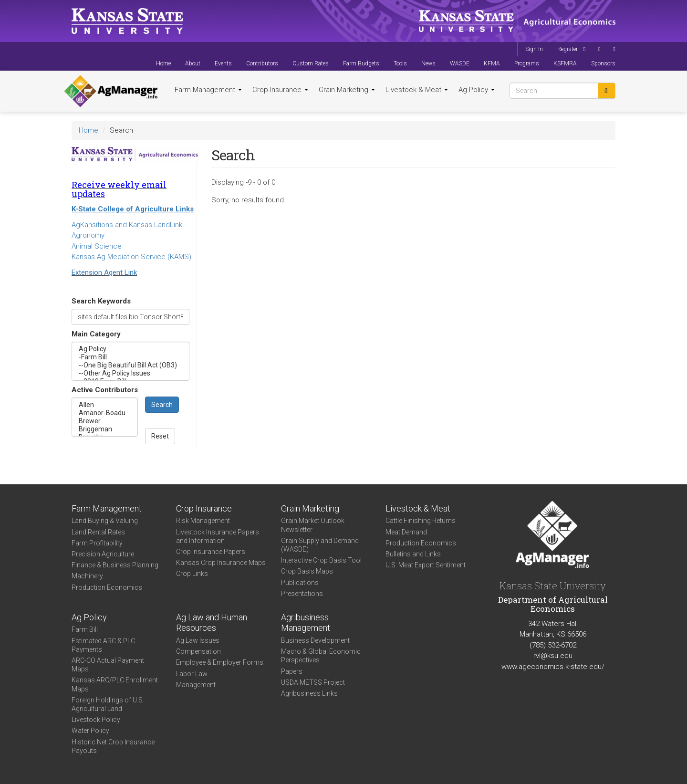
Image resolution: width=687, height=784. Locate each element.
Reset (160, 436)
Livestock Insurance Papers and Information (218, 536)
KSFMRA (565, 63)
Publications (300, 583)
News (428, 63)
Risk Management (203, 521)
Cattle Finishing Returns (421, 521)
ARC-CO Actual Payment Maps (108, 665)
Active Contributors (105, 390)
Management (196, 685)
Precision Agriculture (103, 554)
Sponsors (603, 63)
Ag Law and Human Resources (212, 623)
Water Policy (90, 731)
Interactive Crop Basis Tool (321, 560)
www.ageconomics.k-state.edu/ (553, 667)
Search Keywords (101, 301)
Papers (292, 671)
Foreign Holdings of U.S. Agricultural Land (108, 704)
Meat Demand (406, 532)
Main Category (96, 334)
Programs (527, 63)
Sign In (534, 49)
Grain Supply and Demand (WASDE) (320, 545)
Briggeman (105, 429)
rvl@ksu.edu (553, 656)
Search (162, 405)
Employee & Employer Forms (220, 662)
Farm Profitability (97, 543)
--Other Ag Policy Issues (130, 373)
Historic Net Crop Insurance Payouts (113, 746)
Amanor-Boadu (105, 413)
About (193, 63)
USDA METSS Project (313, 682)
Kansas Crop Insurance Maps (221, 563)
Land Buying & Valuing (105, 521)
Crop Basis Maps (307, 571)
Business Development (315, 640)
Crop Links (192, 574)
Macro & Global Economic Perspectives (321, 656)
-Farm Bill (130, 357)
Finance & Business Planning (115, 565)
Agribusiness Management (306, 623)
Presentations (302, 594)
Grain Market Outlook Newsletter (313, 525)
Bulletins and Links (413, 554)
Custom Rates (311, 63)
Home (163, 63)
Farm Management (208, 90)
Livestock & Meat (417, 90)
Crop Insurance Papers (211, 552)
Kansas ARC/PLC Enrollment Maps (115, 684)
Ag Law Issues (198, 640)
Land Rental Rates (98, 532)
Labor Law (192, 674)
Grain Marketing (347, 90)
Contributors (262, 63)
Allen (105, 405)
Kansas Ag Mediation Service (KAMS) (131, 257)
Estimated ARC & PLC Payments (103, 645)
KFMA (492, 63)
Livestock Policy (96, 720)
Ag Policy (477, 90)
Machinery (87, 576)
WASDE (460, 63)
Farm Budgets (361, 63)
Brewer (105, 421)
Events (223, 63)
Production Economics (107, 587)
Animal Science (97, 246)
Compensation (198, 651)
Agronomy (88, 235)
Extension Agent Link (104, 272)
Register (567, 49)
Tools (400, 63)
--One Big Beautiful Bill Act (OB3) (130, 365)
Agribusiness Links (309, 693)
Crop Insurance (280, 90)
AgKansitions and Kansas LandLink (127, 225)
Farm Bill (85, 629)
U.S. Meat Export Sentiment (426, 565)
